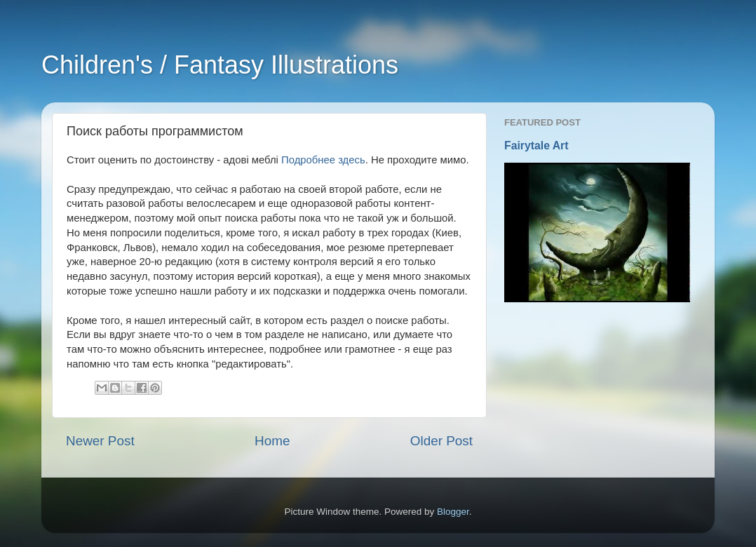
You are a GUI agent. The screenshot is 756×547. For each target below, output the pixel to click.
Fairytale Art (536, 146)
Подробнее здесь (323, 160)
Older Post (441, 441)
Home (272, 441)
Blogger (453, 512)
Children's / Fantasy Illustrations (220, 65)
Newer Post (100, 441)
